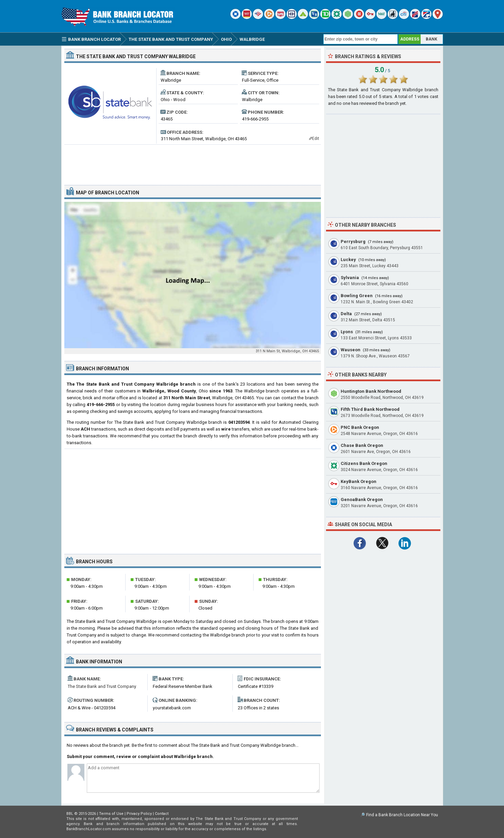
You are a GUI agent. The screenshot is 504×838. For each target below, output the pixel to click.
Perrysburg (353, 241)
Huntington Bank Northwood (371, 391)
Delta (346, 314)
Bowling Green (357, 296)
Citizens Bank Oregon (364, 463)
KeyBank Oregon (359, 481)
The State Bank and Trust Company (102, 686)
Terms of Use (111, 814)
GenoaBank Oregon (362, 499)
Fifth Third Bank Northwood (370, 409)
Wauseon (351, 350)
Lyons (347, 332)
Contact (162, 814)
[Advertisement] (193, 162)
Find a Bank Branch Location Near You (402, 815)
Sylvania (350, 278)
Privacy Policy (139, 814)
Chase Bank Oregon (362, 445)
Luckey (348, 260)
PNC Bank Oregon (360, 427)
